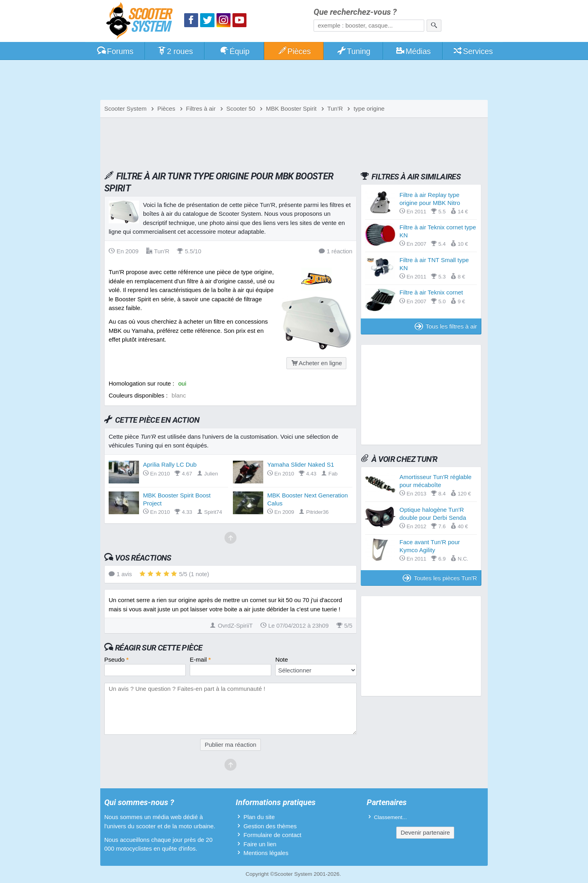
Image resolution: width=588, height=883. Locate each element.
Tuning (354, 51)
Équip (234, 51)
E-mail (200, 659)
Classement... (390, 817)
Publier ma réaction (230, 745)
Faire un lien (260, 844)
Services (473, 51)
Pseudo (116, 659)
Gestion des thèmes (270, 826)
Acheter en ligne (316, 363)
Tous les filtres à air (446, 326)
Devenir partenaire (425, 832)
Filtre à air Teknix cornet (431, 292)
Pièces (294, 51)
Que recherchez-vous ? (355, 12)
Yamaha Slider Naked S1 (301, 464)
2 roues (175, 51)
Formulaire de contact (272, 835)
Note (282, 659)
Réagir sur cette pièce (159, 648)
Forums (115, 51)
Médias (413, 51)
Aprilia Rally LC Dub (170, 464)
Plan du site (259, 817)
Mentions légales (266, 853)
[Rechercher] (434, 26)
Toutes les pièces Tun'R (440, 578)
